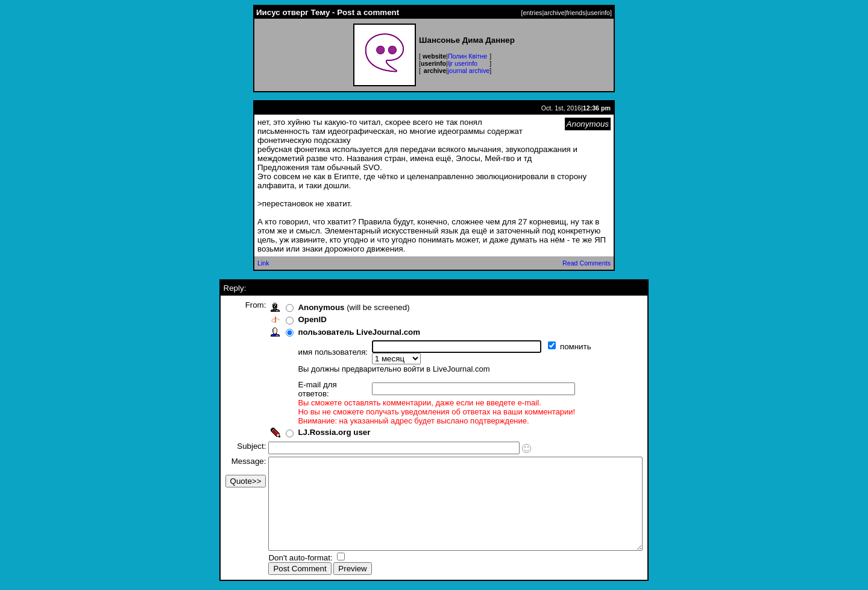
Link (263, 263)
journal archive (469, 71)
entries (532, 13)
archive (554, 13)
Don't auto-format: (279, 559)
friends (576, 13)
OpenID (290, 319)
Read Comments (587, 263)
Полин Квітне (467, 56)
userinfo (599, 13)
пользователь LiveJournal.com (337, 332)
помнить (554, 347)
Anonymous (299, 307)
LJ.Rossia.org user (312, 415)
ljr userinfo (463, 63)
